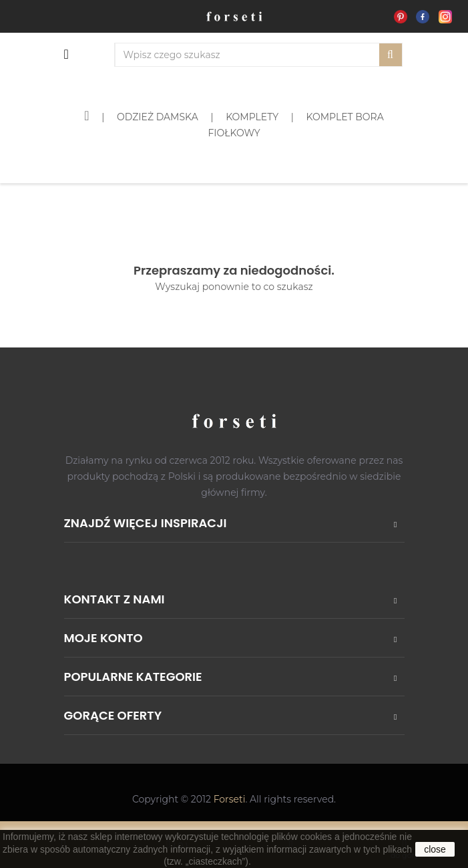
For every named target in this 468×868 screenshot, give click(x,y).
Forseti (230, 799)
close (435, 849)
